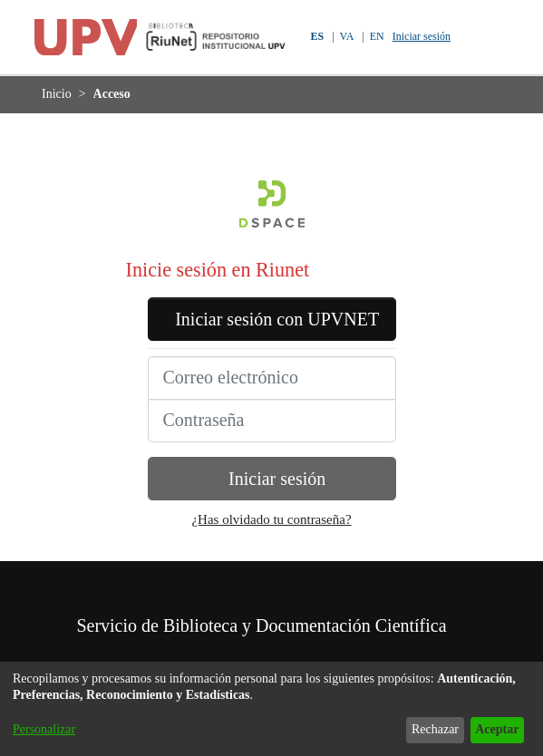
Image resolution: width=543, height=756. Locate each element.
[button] (474, 37)
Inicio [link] (57, 94)
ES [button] (314, 37)
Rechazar (421, 729)
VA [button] (345, 37)
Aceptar (492, 729)
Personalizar (49, 729)
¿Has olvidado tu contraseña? (272, 547)
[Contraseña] (272, 448)
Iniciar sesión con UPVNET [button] (272, 333)
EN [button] (376, 37)
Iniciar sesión (427, 37)
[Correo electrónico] (272, 405)
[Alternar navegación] (504, 37)
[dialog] (271, 709)
